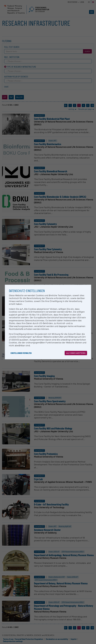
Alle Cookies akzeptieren (76, 353)
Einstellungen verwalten (21, 353)
